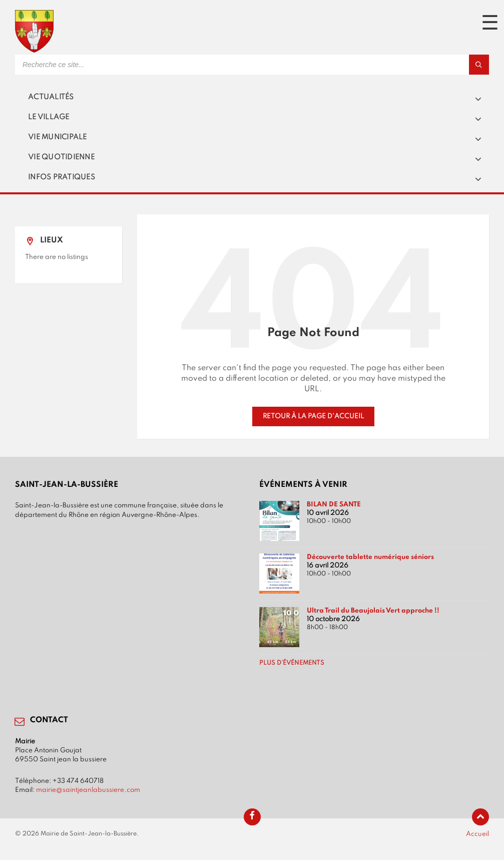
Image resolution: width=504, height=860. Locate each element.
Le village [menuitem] (49, 117)
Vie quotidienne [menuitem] (61, 157)
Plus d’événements (292, 663)
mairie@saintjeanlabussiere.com (88, 790)
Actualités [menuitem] (51, 97)
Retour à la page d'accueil (313, 416)
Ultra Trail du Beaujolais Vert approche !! (373, 611)
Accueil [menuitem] (477, 834)
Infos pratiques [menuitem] (62, 177)
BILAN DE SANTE (334, 504)
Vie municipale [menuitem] (58, 137)
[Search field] (140, 65)
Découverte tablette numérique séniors (370, 557)
